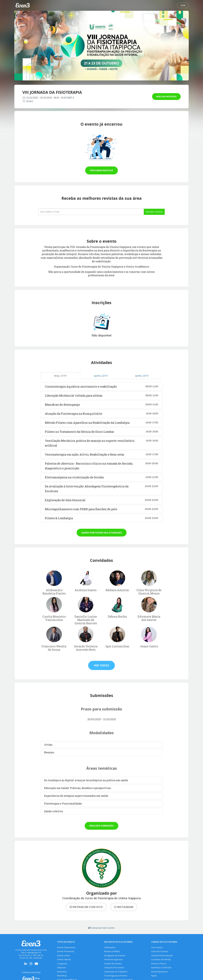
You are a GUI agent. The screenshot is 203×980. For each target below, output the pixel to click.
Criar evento (157, 947)
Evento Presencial (65, 951)
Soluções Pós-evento (114, 968)
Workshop (62, 976)
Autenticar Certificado (161, 968)
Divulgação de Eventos (115, 956)
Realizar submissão (101, 826)
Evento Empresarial (66, 947)
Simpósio (61, 968)
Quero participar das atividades (102, 533)
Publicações (110, 947)
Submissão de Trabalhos (116, 972)
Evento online (64, 956)
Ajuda (154, 976)
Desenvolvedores (159, 972)
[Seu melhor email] (91, 212)
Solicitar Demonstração (162, 956)
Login (183, 5)
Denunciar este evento (101, 928)
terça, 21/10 (60, 376)
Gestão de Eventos (113, 964)
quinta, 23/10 (142, 376)
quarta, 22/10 (101, 376)
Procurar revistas (101, 170)
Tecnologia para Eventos (116, 976)
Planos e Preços (159, 964)
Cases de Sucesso (160, 951)
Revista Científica (112, 951)
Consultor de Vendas (161, 959)
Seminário (62, 972)
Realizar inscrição (166, 97)
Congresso (62, 964)
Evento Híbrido (64, 959)
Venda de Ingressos (113, 959)
